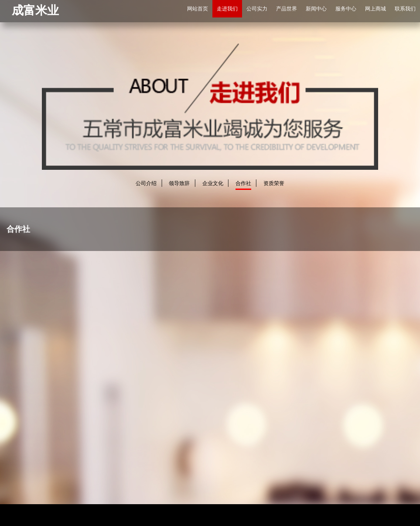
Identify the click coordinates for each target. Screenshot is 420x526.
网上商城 (376, 9)
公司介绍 (146, 183)
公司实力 (257, 9)
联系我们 (405, 9)
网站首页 (198, 9)
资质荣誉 (274, 183)
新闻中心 (316, 9)
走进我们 (227, 9)
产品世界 (287, 9)
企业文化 (213, 183)
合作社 (243, 183)
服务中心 (346, 9)
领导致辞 (179, 183)
